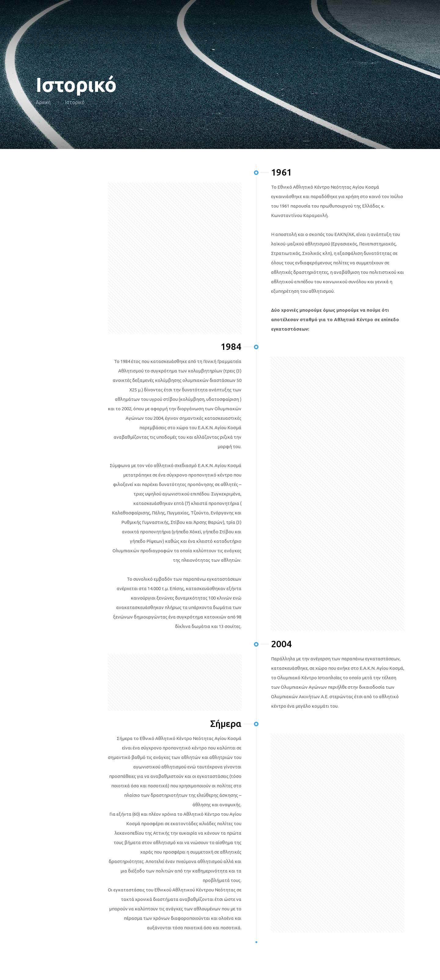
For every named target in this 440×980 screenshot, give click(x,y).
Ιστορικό (75, 102)
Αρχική (43, 102)
